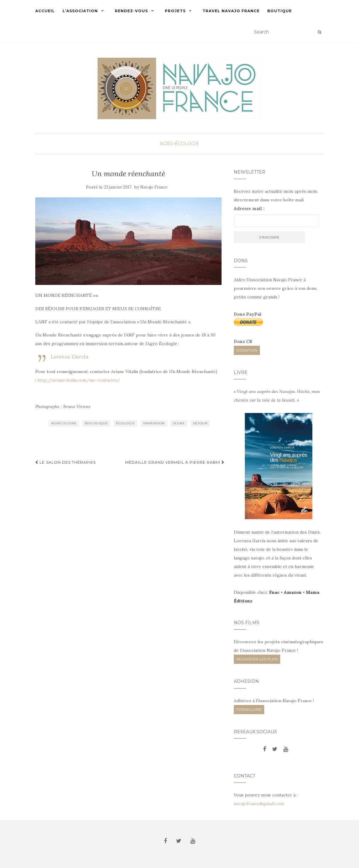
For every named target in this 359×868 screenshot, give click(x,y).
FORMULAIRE (249, 709)
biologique (96, 423)
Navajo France (154, 187)
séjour (200, 423)
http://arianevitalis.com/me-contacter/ (79, 380)
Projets (175, 11)
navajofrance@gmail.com (259, 804)
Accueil (45, 11)
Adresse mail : (249, 208)
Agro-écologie (179, 144)
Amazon (293, 592)
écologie (125, 423)
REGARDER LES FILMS (257, 659)
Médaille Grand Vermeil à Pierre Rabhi (175, 462)
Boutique (280, 11)
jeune (179, 423)
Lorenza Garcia (70, 357)
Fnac (274, 592)
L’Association (80, 11)
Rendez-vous (131, 11)
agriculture (64, 423)
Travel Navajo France (231, 11)
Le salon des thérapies (66, 462)
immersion (154, 423)
